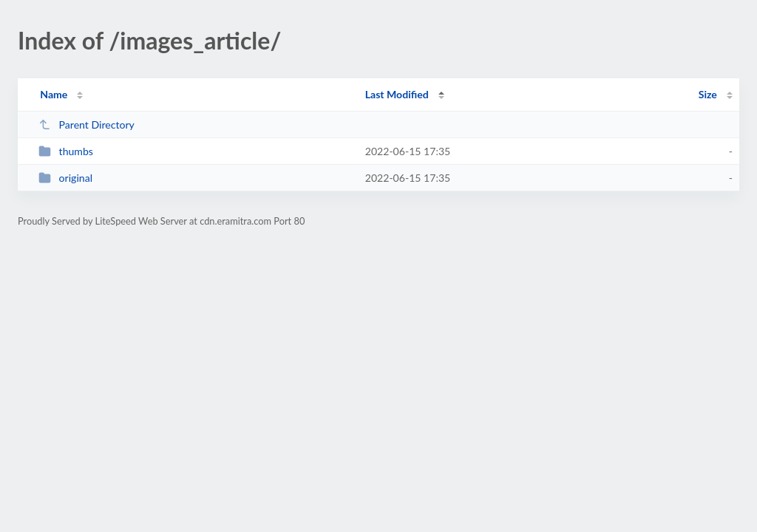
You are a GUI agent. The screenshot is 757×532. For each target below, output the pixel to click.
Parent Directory (86, 125)
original (65, 178)
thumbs (66, 151)
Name (54, 94)
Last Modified (397, 94)
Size (708, 94)
